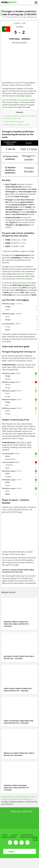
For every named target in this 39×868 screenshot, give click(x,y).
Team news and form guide (13, 121)
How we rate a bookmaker (29, 837)
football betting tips (18, 283)
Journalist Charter (27, 835)
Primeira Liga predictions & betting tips (16, 799)
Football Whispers (8, 797)
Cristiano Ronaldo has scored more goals (19, 100)
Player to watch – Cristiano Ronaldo (16, 125)
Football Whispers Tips (25, 797)
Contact (5, 835)
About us (14, 835)
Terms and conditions (9, 837)
